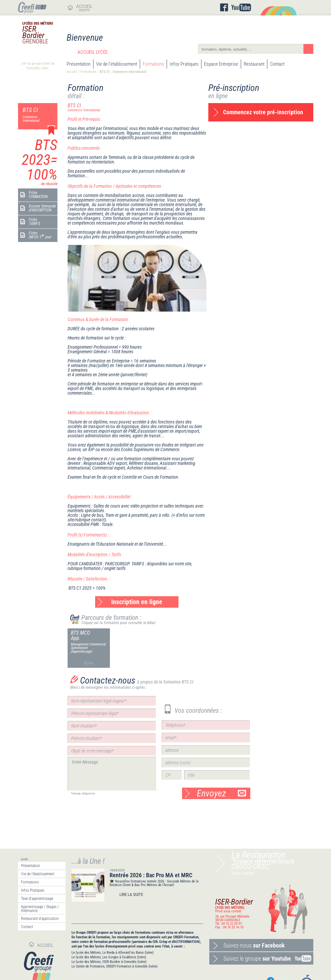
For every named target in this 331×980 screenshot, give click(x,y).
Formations (153, 64)
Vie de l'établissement (117, 64)
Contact (277, 64)
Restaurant (254, 64)
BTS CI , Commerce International (123, 72)
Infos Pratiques (184, 64)
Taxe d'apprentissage (37, 899)
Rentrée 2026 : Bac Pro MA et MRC (151, 875)
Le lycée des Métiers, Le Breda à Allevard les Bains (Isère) (113, 953)
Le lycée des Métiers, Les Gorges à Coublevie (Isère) (109, 957)
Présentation (79, 64)
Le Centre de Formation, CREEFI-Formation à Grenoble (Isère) (115, 966)
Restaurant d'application (40, 919)
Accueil (72, 72)
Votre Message (112, 774)
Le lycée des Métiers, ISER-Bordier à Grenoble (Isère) (109, 962)
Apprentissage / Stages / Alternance (40, 909)
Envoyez (221, 793)
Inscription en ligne (137, 602)
